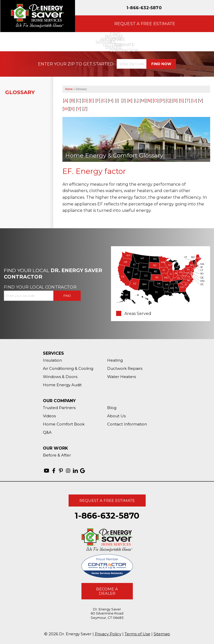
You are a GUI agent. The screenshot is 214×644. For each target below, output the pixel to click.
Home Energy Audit (62, 385)
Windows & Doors (60, 377)
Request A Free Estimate (107, 501)
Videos (49, 416)
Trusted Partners (59, 408)
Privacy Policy (108, 634)
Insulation (52, 360)
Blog (112, 408)
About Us (116, 416)
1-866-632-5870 (144, 8)
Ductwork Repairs (125, 368)
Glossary (20, 92)
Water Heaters (122, 377)
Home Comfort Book (64, 424)
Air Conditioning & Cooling (68, 368)
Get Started (98, 64)
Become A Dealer (107, 591)
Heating (115, 360)
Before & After (57, 455)
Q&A (47, 432)
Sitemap (162, 634)
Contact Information (127, 424)
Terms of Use (137, 634)
